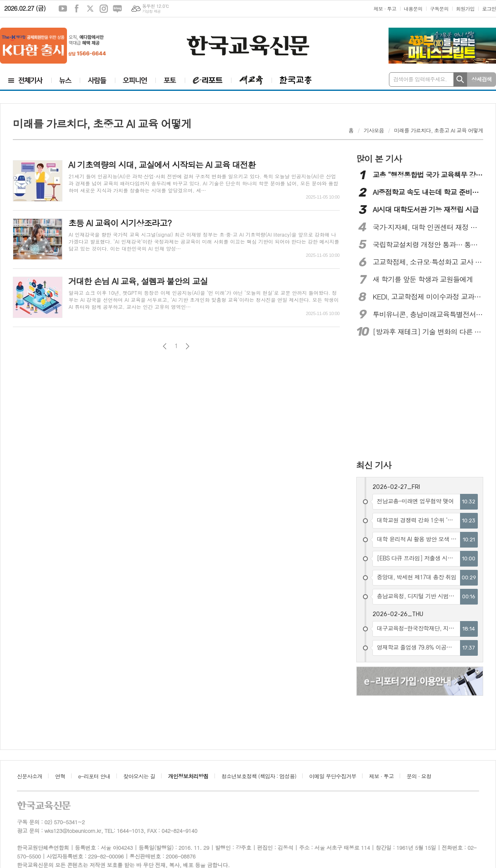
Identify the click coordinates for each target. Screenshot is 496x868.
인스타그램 (104, 9)
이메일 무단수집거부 (333, 776)
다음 (187, 346)
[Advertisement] (410, 399)
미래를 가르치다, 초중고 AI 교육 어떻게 (439, 130)
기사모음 (374, 130)
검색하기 (460, 79)
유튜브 (63, 9)
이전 (165, 346)
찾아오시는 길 (139, 776)
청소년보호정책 (259, 776)
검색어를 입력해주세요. (420, 79)
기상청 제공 (151, 11)
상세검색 (482, 79)
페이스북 (76, 9)
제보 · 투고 (385, 8)
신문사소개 (30, 776)
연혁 (60, 776)
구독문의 (439, 8)
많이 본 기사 (379, 159)
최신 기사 (374, 465)
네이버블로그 (117, 9)
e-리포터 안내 (94, 776)
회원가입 (465, 8)
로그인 (489, 8)
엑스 (90, 9)
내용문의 (413, 8)
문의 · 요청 (419, 776)
